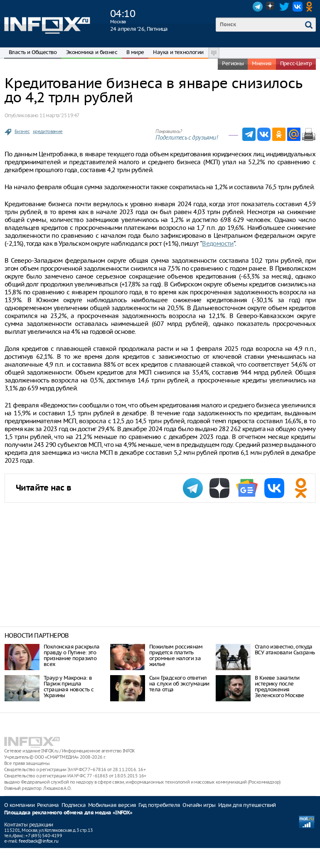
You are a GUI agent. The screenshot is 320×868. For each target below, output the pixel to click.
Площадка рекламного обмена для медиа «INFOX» (68, 813)
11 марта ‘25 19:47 (59, 115)
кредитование (48, 131)
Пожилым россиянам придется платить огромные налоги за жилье (176, 655)
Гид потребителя (159, 805)
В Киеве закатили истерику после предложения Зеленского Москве (279, 687)
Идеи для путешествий (247, 805)
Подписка (74, 805)
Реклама (48, 805)
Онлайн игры (199, 805)
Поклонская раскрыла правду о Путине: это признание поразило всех (72, 655)
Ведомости (218, 243)
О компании (19, 805)
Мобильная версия (112, 805)
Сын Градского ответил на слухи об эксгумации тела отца (179, 684)
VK (298, 7)
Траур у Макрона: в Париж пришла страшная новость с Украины (69, 687)
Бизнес (22, 131)
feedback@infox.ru (38, 841)
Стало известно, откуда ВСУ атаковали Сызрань (285, 650)
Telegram (258, 7)
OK (311, 7)
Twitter (284, 7)
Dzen (271, 7)
